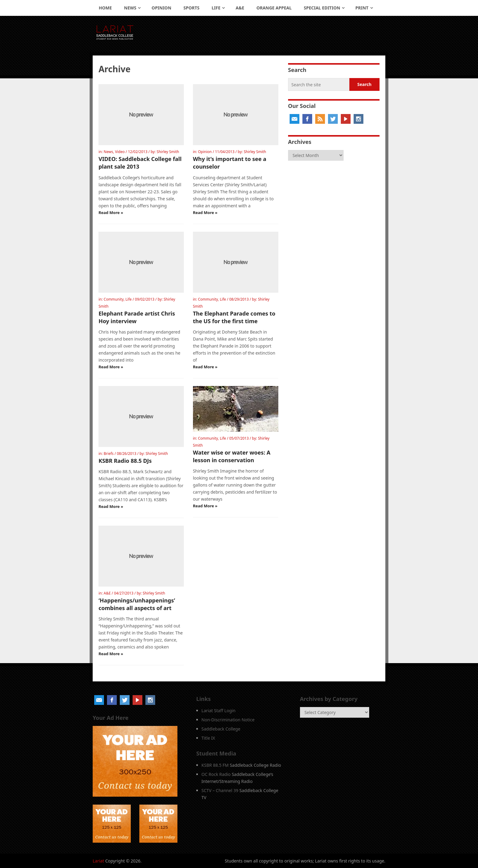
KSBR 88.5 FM (215, 765)
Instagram (358, 119)
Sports (191, 8)
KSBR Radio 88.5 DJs (125, 461)
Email (294, 119)
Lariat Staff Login (219, 711)
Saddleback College (221, 729)
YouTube (346, 119)
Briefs (109, 454)
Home (105, 8)
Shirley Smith (168, 152)
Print (362, 8)
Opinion (161, 8)
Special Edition (322, 8)
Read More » (111, 213)
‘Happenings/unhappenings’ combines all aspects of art (137, 604)
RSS (320, 119)
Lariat (98, 861)
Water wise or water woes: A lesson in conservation (232, 456)
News (130, 8)
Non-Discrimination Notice (228, 720)
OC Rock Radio (216, 774)
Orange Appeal (274, 8)
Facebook (307, 119)
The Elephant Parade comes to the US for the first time (234, 317)
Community (114, 299)
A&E (240, 8)
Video (120, 152)
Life (216, 8)
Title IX (208, 738)
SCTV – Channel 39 (220, 790)
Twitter (333, 119)
